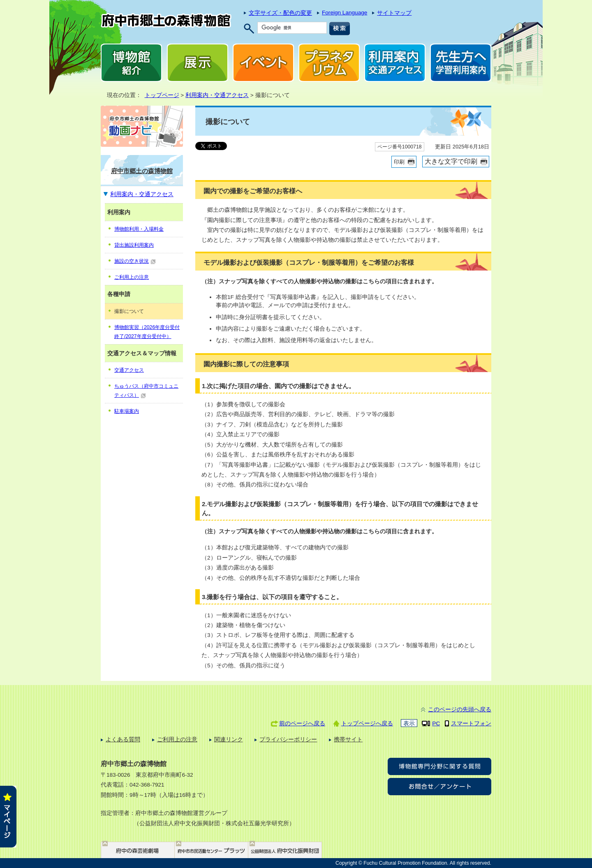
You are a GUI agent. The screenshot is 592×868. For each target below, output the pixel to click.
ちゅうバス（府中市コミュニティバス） (146, 391)
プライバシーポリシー (288, 740)
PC (436, 723)
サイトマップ (394, 13)
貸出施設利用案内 (134, 245)
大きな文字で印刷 (451, 161)
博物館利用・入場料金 (139, 229)
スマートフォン (471, 723)
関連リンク (229, 740)
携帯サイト (348, 740)
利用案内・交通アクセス (217, 95)
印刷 (399, 162)
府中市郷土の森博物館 (142, 171)
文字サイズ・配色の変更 (280, 13)
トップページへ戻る (367, 723)
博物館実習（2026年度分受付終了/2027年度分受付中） (147, 332)
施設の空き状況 (135, 261)
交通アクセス (129, 370)
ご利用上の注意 (132, 277)
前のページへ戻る (302, 723)
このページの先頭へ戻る (460, 709)
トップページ (162, 95)
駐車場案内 (127, 411)
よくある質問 (123, 740)
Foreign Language (345, 13)
